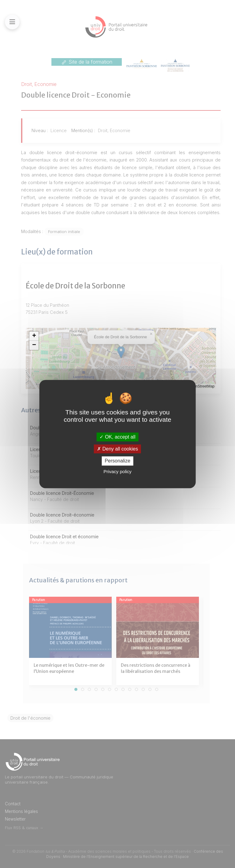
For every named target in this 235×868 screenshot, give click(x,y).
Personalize (117, 461)
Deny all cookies (117, 449)
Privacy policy (117, 471)
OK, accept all (117, 437)
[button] (34, 336)
